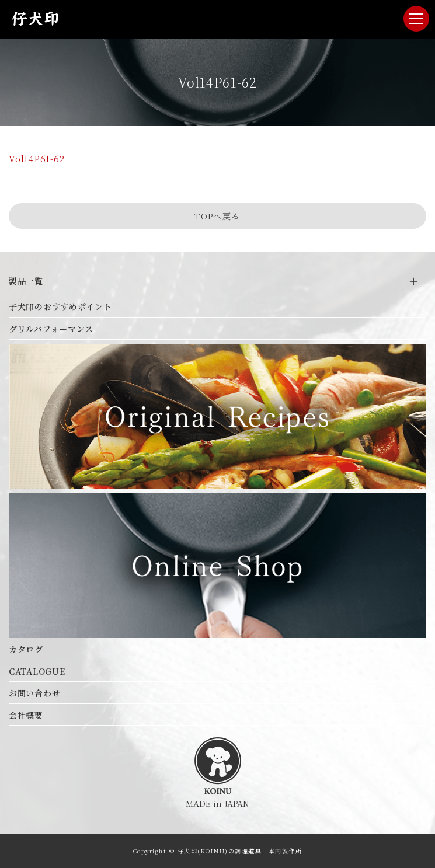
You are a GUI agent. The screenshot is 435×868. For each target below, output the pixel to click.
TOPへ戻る (217, 216)
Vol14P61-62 (36, 158)
